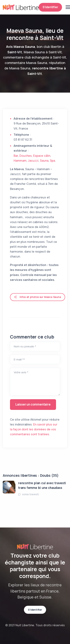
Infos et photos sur (38, 297)
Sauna (44, 161)
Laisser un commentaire (33, 404)
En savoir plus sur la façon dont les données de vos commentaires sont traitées (34, 429)
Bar (16, 156)
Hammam (20, 161)
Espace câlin (42, 156)
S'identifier (50, 7)
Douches (26, 156)
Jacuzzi (33, 161)
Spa (52, 161)
